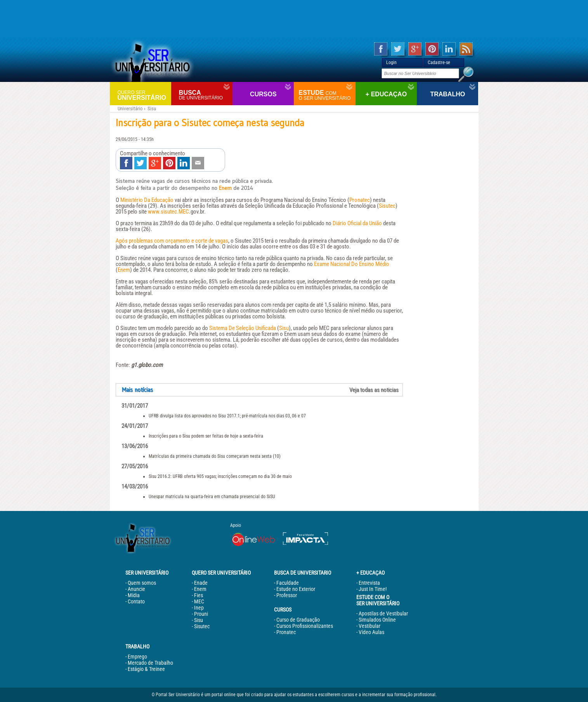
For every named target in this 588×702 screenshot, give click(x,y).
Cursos (263, 94)
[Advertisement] (294, 19)
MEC (184, 212)
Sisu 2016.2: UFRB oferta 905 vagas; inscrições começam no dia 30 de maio (220, 476)
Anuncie (136, 589)
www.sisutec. (163, 212)
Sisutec (387, 206)
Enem (225, 188)
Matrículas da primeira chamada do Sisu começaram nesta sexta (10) (215, 456)
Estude (326, 95)
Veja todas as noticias (374, 390)
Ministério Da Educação (147, 200)
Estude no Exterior (296, 589)
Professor (287, 595)
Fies (199, 595)
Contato (136, 601)
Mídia (134, 595)
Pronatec (360, 200)
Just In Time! (373, 589)
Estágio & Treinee (146, 669)
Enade (201, 583)
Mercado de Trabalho (150, 663)
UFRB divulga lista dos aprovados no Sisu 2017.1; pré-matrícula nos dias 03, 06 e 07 (227, 416)
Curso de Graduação (298, 620)
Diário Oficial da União (357, 223)
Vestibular (369, 626)
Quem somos (142, 583)
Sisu (152, 109)
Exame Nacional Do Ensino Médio (352, 264)
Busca (205, 95)
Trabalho (448, 94)
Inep (199, 608)
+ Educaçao (386, 94)
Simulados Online (377, 620)
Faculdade (288, 583)
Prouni (201, 614)
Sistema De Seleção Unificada (243, 328)
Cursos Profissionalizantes (305, 626)
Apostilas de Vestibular (383, 613)
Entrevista (369, 583)
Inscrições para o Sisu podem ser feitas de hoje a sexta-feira (206, 436)
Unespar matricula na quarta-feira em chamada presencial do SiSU (212, 497)
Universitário (143, 95)
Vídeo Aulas (371, 632)
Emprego (137, 657)
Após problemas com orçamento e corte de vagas (172, 241)
